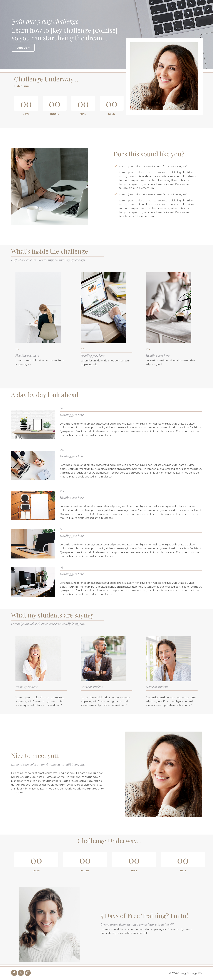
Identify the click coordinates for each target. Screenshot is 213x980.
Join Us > (23, 48)
